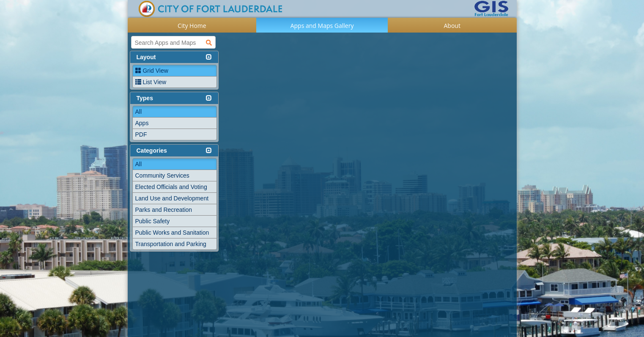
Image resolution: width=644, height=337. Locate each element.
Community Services (162, 175)
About (452, 26)
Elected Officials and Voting (171, 187)
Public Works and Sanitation (172, 233)
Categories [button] (152, 151)
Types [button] (145, 98)
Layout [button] (146, 57)
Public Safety (153, 221)
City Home (192, 26)
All (139, 112)
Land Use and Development (172, 198)
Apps (142, 123)
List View (151, 82)
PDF (141, 134)
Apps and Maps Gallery (322, 26)
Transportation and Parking (171, 244)
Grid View (152, 71)
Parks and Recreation (164, 210)
